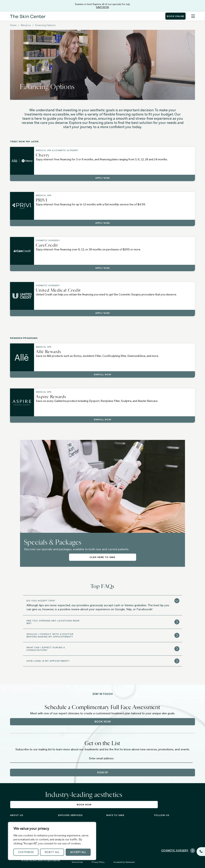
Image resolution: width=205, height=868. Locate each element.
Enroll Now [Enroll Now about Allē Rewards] (102, 374)
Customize (26, 852)
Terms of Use (77, 862)
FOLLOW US (162, 815)
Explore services (70, 815)
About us (26, 25)
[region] (52, 841)
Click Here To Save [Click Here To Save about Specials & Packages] (102, 557)
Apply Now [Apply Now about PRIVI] (103, 223)
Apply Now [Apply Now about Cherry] (103, 178)
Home (13, 25)
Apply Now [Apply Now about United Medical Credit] (103, 313)
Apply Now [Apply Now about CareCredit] (103, 268)
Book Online (175, 16)
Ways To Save (115, 815)
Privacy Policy (98, 862)
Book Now (103, 722)
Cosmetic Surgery (178, 851)
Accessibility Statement (124, 862)
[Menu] (193, 16)
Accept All (78, 852)
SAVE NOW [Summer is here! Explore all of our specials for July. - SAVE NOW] (102, 7)
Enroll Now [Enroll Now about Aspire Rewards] (102, 419)
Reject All (52, 852)
